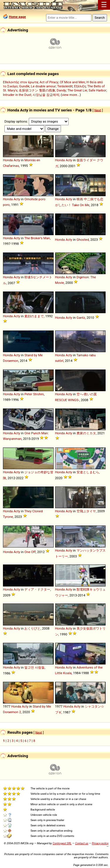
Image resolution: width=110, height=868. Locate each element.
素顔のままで (34, 316)
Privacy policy (100, 843)
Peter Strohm (34, 394)
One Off (30, 552)
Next (98, 110)
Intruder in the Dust (17, 95)
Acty (17, 160)
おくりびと (32, 628)
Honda (8, 160)
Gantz (81, 318)
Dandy (61, 90)
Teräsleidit (65, 86)
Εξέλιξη (80, 86)
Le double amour (44, 86)
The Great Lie (77, 90)
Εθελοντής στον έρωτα (20, 82)
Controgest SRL (62, 843)
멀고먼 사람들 (34, 667)
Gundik (24, 86)
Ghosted (83, 240)
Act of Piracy (49, 82)
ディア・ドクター (37, 589)
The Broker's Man (37, 238)
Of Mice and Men (72, 82)
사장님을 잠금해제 (46, 95)
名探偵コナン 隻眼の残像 (37, 90)
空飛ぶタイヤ (86, 511)
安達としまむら (88, 472)
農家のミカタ (86, 433)
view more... (71, 95)
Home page (17, 17)
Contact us (82, 843)
